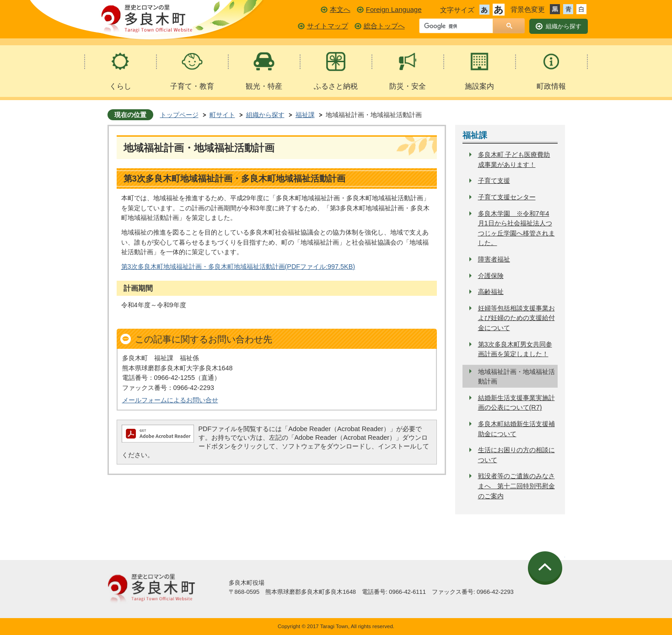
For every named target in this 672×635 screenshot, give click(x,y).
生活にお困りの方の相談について (516, 455)
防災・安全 (408, 86)
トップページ (179, 115)
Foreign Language (394, 9)
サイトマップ (328, 26)
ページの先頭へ (546, 568)
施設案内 (479, 86)
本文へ (340, 9)
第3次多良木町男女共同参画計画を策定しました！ (515, 349)
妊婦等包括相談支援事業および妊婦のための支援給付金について (516, 318)
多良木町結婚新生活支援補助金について (516, 429)
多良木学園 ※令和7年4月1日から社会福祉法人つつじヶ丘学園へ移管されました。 (516, 228)
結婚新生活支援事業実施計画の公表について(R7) (516, 403)
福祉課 (305, 115)
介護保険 (491, 276)
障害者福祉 (494, 259)
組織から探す (265, 115)
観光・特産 (264, 86)
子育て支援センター (507, 197)
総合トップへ (384, 26)
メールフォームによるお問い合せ (170, 400)
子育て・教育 (192, 86)
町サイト (222, 115)
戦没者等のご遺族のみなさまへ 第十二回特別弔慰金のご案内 (516, 486)
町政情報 (551, 86)
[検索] (458, 27)
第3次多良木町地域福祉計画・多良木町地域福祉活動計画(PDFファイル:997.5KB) (238, 267)
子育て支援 (494, 181)
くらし (120, 86)
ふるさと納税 (336, 86)
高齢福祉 (491, 292)
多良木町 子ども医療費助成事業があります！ (514, 160)
